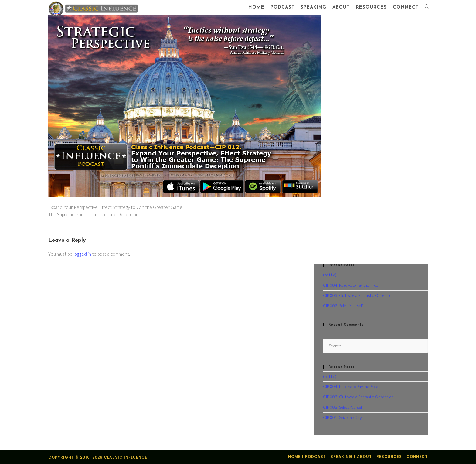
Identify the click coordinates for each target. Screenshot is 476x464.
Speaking (342, 457)
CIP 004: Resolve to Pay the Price (350, 285)
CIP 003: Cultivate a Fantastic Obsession (358, 295)
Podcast (316, 457)
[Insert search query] (375, 346)
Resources (389, 457)
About (364, 457)
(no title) (330, 275)
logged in (82, 254)
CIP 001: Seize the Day (342, 418)
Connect (417, 457)
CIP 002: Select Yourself (343, 306)
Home (294, 457)
